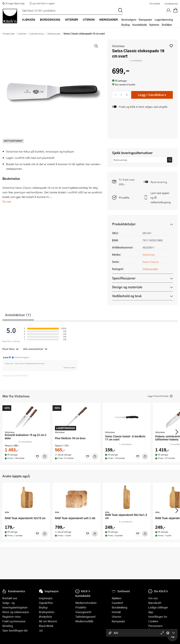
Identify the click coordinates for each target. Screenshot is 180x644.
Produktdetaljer (124, 224)
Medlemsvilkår (84, 621)
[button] (171, 46)
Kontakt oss (10, 598)
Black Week (46, 626)
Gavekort (117, 603)
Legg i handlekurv (152, 95)
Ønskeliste (45, 617)
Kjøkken (22, 33)
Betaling (8, 626)
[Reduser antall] (115, 95)
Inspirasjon (46, 598)
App (151, 612)
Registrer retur (12, 617)
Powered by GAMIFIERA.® (15, 376)
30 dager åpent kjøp (13, 3)
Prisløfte (124, 198)
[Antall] (121, 95)
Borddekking (120, 607)
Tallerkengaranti (85, 617)
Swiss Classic (151, 262)
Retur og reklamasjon (16, 612)
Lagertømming (164, 20)
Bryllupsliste (47, 612)
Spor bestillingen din (15, 630)
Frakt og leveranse (14, 621)
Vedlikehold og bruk (127, 296)
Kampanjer (145, 20)
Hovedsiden (9, 33)
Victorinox (118, 46)
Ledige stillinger (158, 607)
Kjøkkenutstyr (37, 33)
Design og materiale (127, 287)
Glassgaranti (83, 612)
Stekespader (54, 33)
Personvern (155, 626)
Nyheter (154, 25)
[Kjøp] (45, 456)
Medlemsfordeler (86, 603)
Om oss (153, 598)
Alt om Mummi (48, 621)
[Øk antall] (127, 95)
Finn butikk (155, 4)
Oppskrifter (46, 603)
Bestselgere (129, 20)
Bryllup (126, 25)
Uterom (117, 617)
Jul (41, 630)
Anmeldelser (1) (18, 315)
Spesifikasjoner (124, 278)
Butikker (167, 25)
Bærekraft (155, 603)
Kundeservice (171, 4)
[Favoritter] (37, 456)
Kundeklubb (140, 25)
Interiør (116, 612)
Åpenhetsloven (157, 630)
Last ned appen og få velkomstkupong (161, 198)
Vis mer (7, 201)
